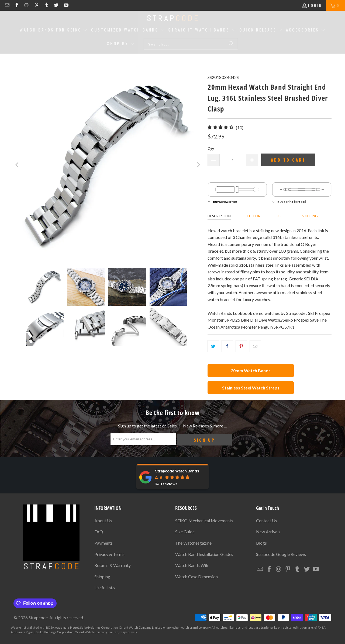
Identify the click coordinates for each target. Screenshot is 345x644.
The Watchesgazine (193, 543)
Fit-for (254, 216)
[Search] (231, 44)
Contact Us (267, 521)
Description (219, 216)
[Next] (198, 165)
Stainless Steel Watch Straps (251, 388)
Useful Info (105, 588)
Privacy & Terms (109, 554)
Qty (211, 149)
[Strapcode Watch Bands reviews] (172, 477)
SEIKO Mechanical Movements (204, 521)
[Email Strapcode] (8, 5)
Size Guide (185, 532)
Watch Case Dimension (196, 577)
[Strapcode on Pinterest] (37, 5)
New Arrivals (268, 532)
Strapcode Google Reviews (281, 554)
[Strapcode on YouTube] (66, 5)
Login (315, 5)
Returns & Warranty (113, 565)
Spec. (281, 216)
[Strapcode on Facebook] (18, 5)
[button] (54, 30)
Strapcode (38, 617)
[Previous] (18, 165)
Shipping (310, 216)
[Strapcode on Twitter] (57, 5)
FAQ (99, 532)
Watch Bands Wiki (192, 565)
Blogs (261, 543)
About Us (103, 521)
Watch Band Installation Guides (204, 554)
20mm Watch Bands (251, 370)
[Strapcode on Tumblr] (47, 5)
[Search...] (191, 44)
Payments (103, 543)
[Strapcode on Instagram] (27, 5)
